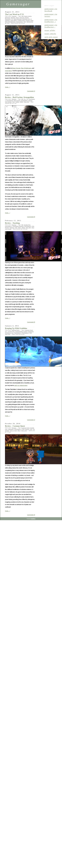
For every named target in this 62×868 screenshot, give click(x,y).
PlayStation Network (18, 226)
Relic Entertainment (10, 22)
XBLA (20, 228)
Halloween (11, 429)
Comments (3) (31, 515)
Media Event (22, 20)
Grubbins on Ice (9, 333)
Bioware (13, 18)
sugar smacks (50, 34)
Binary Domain (16, 68)
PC (27, 99)
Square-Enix (19, 22)
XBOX (22, 102)
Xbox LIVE (24, 431)
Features (14, 16)
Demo (17, 18)
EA (12, 19)
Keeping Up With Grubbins (16, 328)
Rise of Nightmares (26, 68)
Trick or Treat (13, 431)
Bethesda (8, 18)
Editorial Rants (16, 330)
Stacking (12, 228)
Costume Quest (29, 330)
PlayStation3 (10, 101)
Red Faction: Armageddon (21, 101)
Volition (17, 102)
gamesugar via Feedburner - (51, 26)
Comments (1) (31, 91)
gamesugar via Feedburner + (51, 21)
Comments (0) (31, 217)
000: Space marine (27, 16)
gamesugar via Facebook (51, 10)
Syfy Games (8, 102)
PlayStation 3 (9, 226)
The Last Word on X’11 (14, 14)
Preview (28, 20)
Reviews (14, 99)
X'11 (8, 23)
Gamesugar (18, 4)
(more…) (7, 87)
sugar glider (50, 30)
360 (22, 99)
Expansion (31, 332)
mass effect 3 (14, 20)
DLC (6, 332)
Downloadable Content (21, 332)
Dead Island (8, 71)
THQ (25, 22)
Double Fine (27, 225)
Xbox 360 (26, 102)
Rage (32, 20)
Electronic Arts (26, 19)
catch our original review (21, 385)
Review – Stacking (12, 223)
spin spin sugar (51, 37)
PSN (33, 226)
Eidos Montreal (18, 19)
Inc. (25, 99)
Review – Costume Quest (15, 426)
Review (30, 101)
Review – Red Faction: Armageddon (19, 97)
